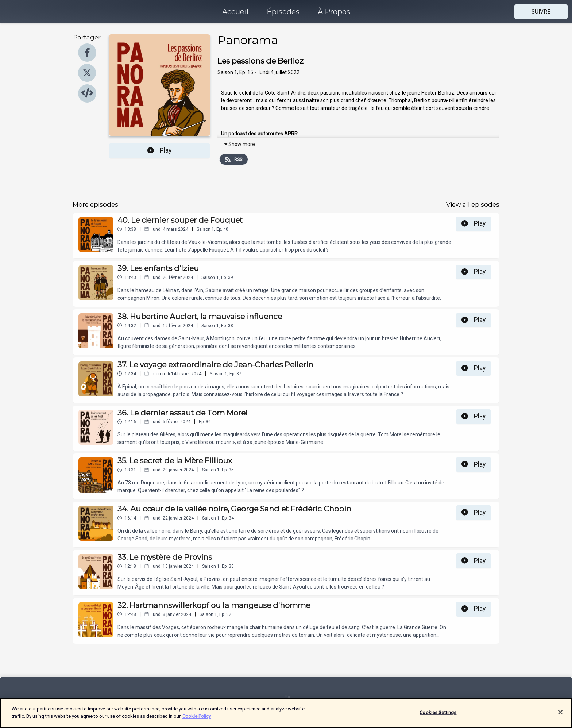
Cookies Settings (438, 715)
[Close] (560, 715)
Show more (239, 144)
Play (159, 150)
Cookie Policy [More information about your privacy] (197, 719)
